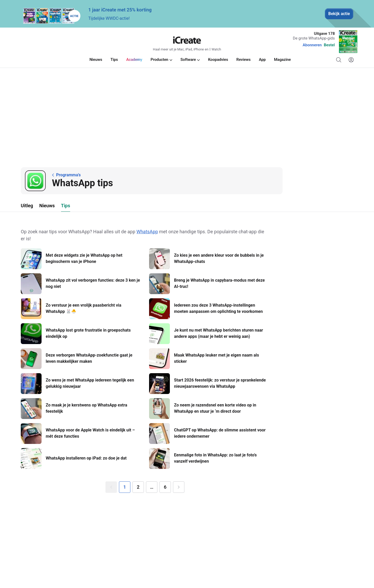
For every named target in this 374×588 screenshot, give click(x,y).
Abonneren (312, 45)
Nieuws (47, 206)
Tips (66, 206)
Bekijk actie (339, 14)
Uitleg (27, 206)
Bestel (329, 45)
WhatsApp (147, 232)
